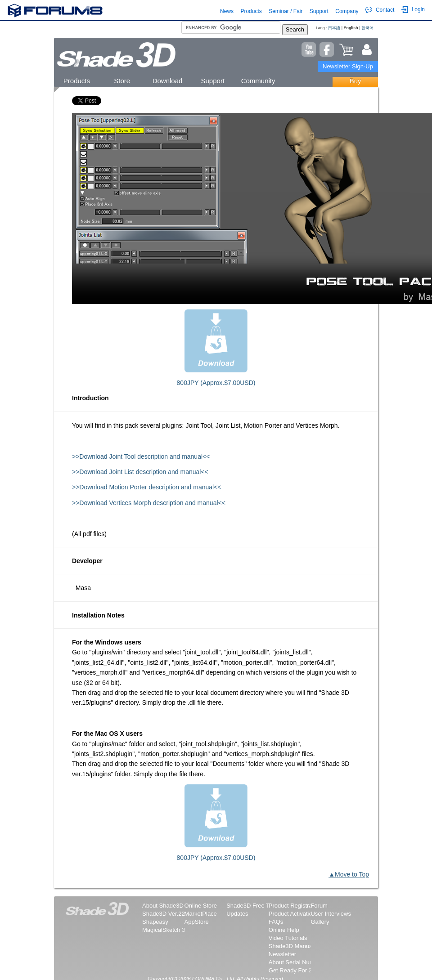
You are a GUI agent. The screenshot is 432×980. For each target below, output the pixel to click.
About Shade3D (163, 906)
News (227, 11)
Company (347, 11)
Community (258, 81)
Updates (237, 914)
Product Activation (292, 914)
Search (295, 29)
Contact (380, 10)
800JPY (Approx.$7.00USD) (216, 383)
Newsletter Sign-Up (348, 66)
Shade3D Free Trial (252, 906)
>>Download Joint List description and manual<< (140, 472)
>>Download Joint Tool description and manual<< (141, 456)
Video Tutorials (288, 938)
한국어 (367, 28)
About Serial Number (296, 962)
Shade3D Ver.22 (164, 914)
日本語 (334, 28)
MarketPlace (201, 914)
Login (413, 10)
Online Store (201, 906)
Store (122, 81)
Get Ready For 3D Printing (302, 970)
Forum (319, 906)
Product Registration (295, 906)
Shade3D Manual (291, 946)
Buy (355, 81)
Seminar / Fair (286, 11)
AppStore (197, 922)
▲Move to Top (349, 874)
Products (251, 11)
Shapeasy (155, 922)
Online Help (284, 930)
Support (319, 11)
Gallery (320, 922)
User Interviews (331, 914)
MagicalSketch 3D (166, 930)
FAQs (276, 922)
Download (168, 81)
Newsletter (282, 954)
